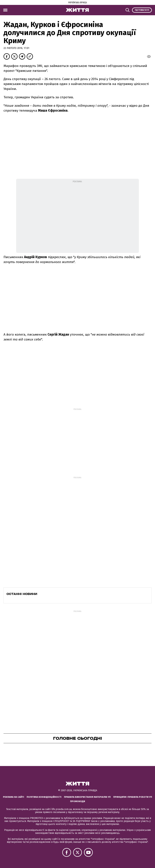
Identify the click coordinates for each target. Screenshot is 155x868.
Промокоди (78, 801)
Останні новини (22, 594)
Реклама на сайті (14, 797)
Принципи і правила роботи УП (133, 797)
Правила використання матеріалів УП (87, 797)
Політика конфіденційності (44, 797)
